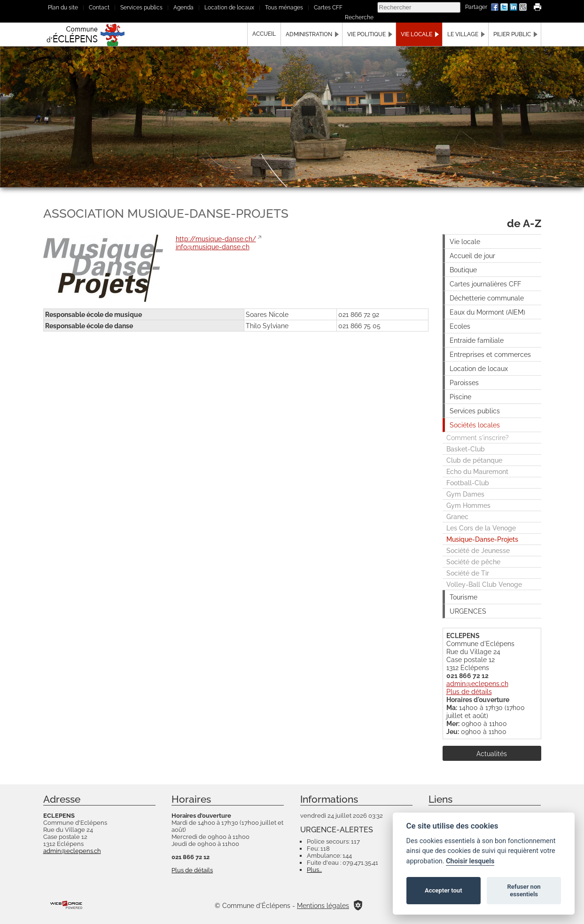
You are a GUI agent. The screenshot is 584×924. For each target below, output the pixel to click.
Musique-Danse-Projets (482, 539)
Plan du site (63, 8)
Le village (463, 34)
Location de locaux (229, 8)
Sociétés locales (475, 425)
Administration (309, 34)
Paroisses (464, 383)
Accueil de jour (472, 256)
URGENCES (468, 611)
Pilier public (512, 34)
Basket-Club (466, 449)
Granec (457, 517)
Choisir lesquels (470, 861)
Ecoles (460, 326)
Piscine (460, 397)
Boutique (463, 270)
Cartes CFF (328, 8)
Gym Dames (465, 494)
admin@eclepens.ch (477, 683)
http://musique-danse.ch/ (216, 239)
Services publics (141, 8)
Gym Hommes (468, 505)
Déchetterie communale (487, 298)
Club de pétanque (474, 460)
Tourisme (463, 597)
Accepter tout (444, 890)
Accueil (264, 34)
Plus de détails (469, 691)
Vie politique (366, 34)
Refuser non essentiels (524, 890)
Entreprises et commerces (490, 354)
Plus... (314, 870)
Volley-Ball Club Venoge (484, 584)
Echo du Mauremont (477, 471)
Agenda (183, 8)
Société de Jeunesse (478, 550)
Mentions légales (323, 905)
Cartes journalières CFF (485, 284)
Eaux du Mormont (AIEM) (487, 312)
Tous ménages (284, 8)
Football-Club (468, 483)
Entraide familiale (477, 340)
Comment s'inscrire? (478, 438)
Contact (99, 8)
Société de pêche (473, 562)
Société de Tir (468, 573)
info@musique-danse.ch (213, 247)
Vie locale (417, 34)
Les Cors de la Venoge (481, 528)
